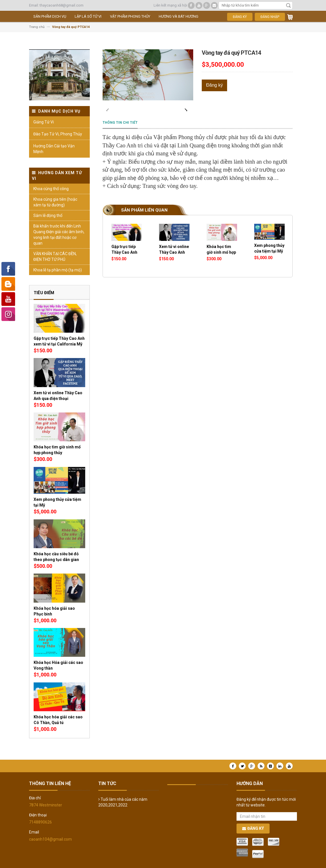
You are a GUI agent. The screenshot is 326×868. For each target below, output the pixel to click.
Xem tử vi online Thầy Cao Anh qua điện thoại (174, 265)
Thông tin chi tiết (120, 135)
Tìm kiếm (288, 5)
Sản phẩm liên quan (144, 223)
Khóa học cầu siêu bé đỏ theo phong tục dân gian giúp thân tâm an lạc (56, 560)
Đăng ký (240, 17)
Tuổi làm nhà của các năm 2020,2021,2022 (123, 802)
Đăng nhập (270, 17)
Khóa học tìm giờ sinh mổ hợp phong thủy (221, 265)
